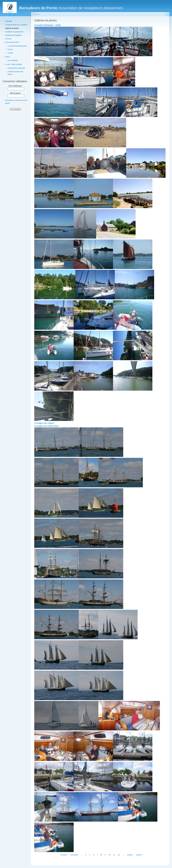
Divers (7, 57)
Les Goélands (13, 60)
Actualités (9, 21)
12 (119, 855)
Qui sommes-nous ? (12, 42)
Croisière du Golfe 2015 (46, 426)
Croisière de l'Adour (44, 423)
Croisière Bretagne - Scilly (48, 25)
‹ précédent (74, 855)
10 (109, 855)
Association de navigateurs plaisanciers (71, 8)
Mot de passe (16, 93)
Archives (8, 39)
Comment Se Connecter (16, 68)
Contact (10, 53)
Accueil (37, 14)
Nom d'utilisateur (16, 86)
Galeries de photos (12, 28)
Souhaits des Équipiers (13, 35)
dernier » (139, 855)
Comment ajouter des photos (15, 73)
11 (114, 855)
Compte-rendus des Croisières (16, 25)
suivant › (130, 855)
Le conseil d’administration (17, 46)
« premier (63, 855)
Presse (10, 49)
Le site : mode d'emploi (14, 64)
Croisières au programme (14, 32)
